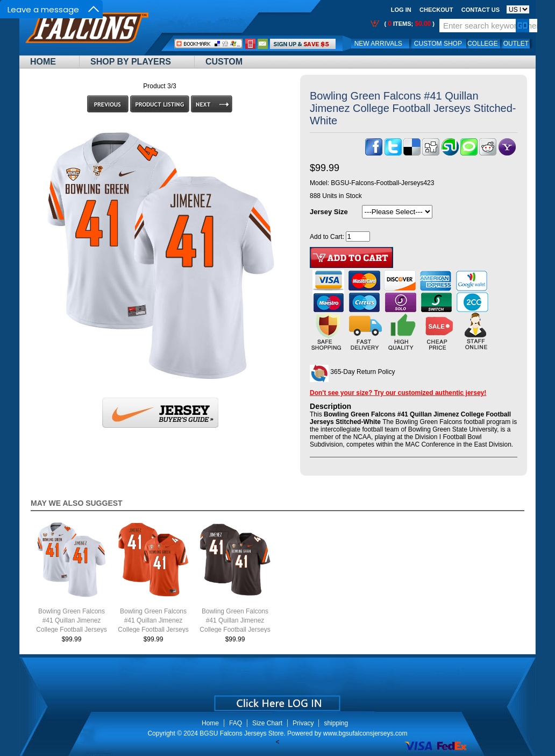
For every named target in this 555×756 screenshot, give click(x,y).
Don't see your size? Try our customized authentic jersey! (398, 393)
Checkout (436, 10)
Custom (224, 62)
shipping (336, 723)
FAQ (236, 723)
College (483, 44)
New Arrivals (378, 44)
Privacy (303, 723)
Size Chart (267, 723)
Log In (401, 10)
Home (43, 62)
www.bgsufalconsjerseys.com (365, 733)
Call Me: (250, 44)
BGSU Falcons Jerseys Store (241, 733)
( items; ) (408, 24)
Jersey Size (329, 212)
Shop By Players (131, 62)
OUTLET (516, 44)
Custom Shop (438, 44)
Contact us (481, 10)
